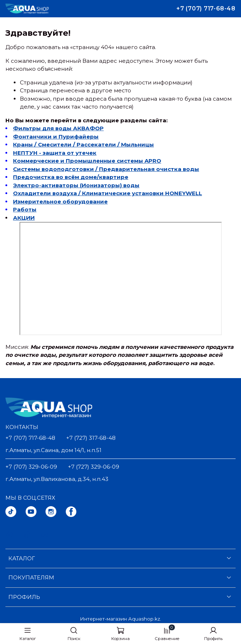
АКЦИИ (24, 218)
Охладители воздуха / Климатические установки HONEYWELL (107, 193)
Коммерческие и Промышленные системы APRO (87, 161)
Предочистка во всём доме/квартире (71, 177)
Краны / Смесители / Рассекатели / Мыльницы (83, 144)
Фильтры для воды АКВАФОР (58, 128)
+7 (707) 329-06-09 (31, 467)
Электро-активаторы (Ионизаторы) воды (76, 185)
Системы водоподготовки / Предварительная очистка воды (106, 169)
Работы (25, 209)
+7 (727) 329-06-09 (94, 467)
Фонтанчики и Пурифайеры (56, 137)
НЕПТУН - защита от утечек (55, 153)
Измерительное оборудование (60, 201)
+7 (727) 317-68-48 (91, 438)
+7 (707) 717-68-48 (206, 8)
